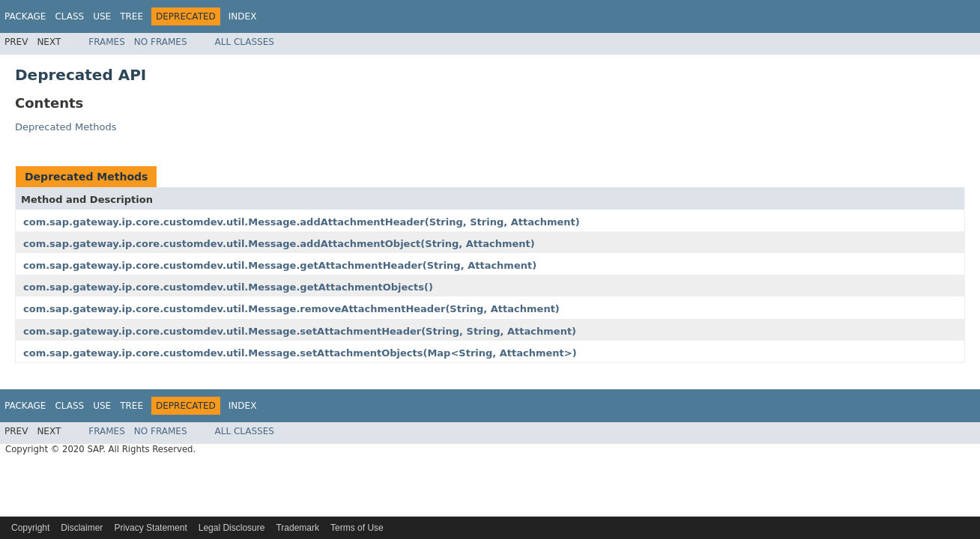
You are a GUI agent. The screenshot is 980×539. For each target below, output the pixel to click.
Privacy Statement (150, 528)
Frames (107, 42)
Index (243, 16)
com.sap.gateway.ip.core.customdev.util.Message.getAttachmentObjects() (228, 287)
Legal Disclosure (232, 528)
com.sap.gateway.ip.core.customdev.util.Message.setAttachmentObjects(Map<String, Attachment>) (300, 353)
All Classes (245, 42)
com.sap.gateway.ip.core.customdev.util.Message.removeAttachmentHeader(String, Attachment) (291, 309)
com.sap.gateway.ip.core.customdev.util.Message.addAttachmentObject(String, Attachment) (279, 244)
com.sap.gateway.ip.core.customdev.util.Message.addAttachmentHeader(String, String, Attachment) (302, 222)
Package (25, 16)
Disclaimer (82, 528)
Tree (131, 16)
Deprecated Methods (66, 127)
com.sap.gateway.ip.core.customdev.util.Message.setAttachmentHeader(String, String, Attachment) (300, 331)
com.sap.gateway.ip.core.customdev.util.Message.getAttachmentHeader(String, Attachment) (280, 265)
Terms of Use (357, 528)
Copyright (30, 528)
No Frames (161, 42)
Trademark (297, 528)
